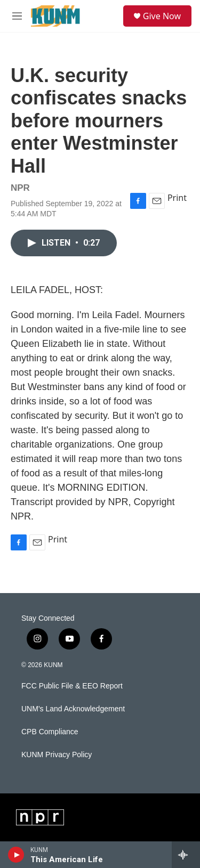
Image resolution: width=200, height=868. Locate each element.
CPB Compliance (50, 732)
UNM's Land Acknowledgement (73, 709)
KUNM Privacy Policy (57, 755)
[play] (16, 855)
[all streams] (186, 855)
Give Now (162, 16)
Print (177, 198)
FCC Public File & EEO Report (72, 686)
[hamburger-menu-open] (17, 16)
